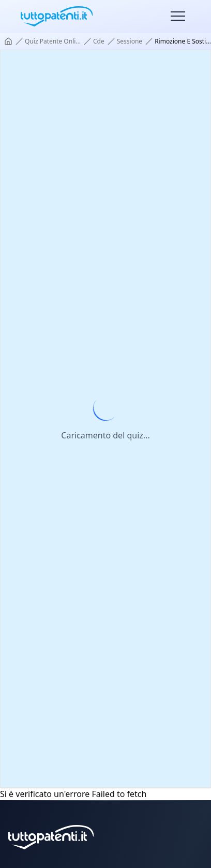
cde (99, 41)
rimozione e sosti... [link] (183, 41)
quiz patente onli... (53, 41)
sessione (130, 41)
